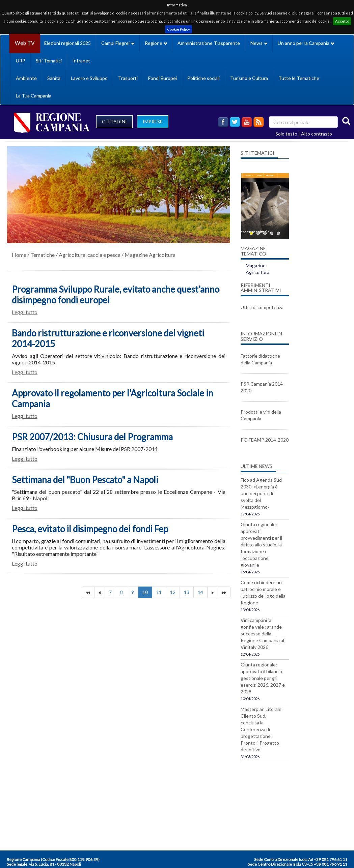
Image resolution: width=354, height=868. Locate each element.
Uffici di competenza (262, 307)
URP (21, 61)
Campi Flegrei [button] (118, 43)
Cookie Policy (179, 29)
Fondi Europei (162, 78)
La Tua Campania (34, 96)
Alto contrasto (317, 134)
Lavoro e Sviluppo (89, 78)
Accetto (342, 21)
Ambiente (26, 78)
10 (145, 592)
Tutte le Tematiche (299, 78)
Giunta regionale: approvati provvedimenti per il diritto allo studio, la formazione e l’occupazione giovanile (261, 545)
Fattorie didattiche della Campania (260, 359)
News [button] (259, 43)
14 (200, 592)
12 (173, 592)
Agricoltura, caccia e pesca (90, 255)
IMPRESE (153, 122)
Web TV (25, 43)
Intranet (81, 61)
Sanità (54, 78)
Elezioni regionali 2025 (67, 43)
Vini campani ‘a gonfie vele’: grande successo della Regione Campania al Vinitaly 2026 (262, 634)
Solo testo (286, 134)
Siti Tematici (49, 61)
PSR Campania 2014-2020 (263, 387)
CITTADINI (114, 122)
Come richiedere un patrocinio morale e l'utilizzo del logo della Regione (263, 592)
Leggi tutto (25, 312)
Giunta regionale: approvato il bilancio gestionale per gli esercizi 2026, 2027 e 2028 (263, 678)
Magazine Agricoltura (150, 255)
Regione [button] (156, 43)
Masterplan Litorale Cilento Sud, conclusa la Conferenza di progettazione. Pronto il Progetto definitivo (261, 729)
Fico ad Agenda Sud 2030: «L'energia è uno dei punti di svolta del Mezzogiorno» (261, 493)
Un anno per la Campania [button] (306, 43)
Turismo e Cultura (249, 78)
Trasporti (128, 78)
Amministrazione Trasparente (209, 43)
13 (187, 592)
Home (19, 255)
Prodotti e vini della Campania (261, 415)
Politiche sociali (203, 78)
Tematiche (43, 255)
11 (159, 592)
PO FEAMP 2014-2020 (265, 440)
